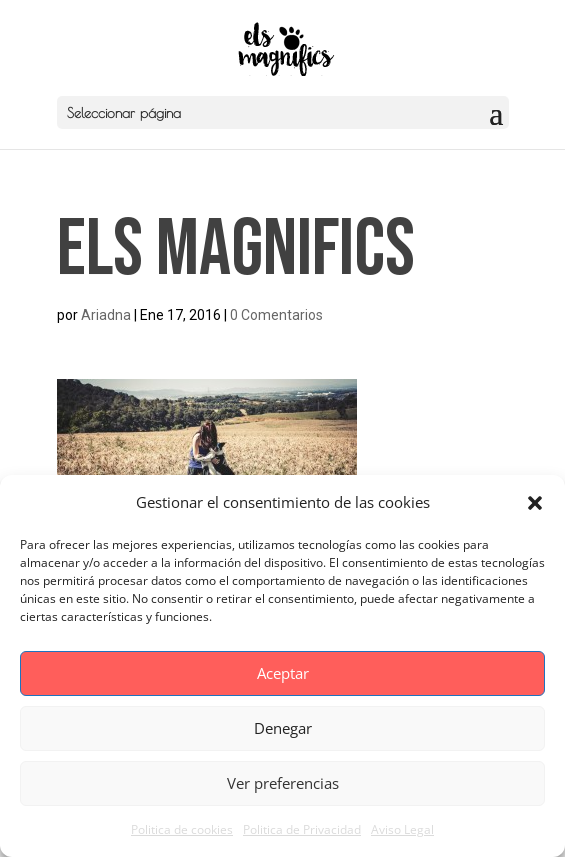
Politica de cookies (182, 829)
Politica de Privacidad (302, 829)
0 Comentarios (276, 315)
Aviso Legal (402, 829)
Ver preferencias (283, 783)
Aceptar (283, 673)
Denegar (283, 728)
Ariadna (106, 315)
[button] (535, 503)
